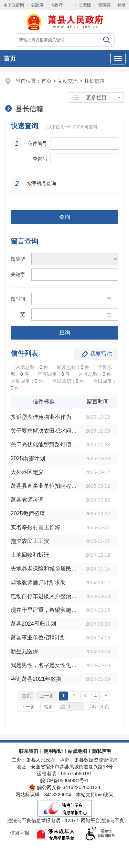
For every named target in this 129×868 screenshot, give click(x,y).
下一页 (28, 707)
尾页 (48, 707)
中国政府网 (14, 5)
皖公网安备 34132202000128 (64, 787)
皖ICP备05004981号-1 (64, 780)
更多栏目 (96, 98)
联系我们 (29, 751)
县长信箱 (94, 81)
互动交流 (68, 81)
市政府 (56, 5)
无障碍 (104, 5)
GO (93, 706)
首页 (10, 59)
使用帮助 (53, 751)
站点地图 (77, 751)
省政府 (37, 5)
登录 (121, 5)
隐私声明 (102, 751)
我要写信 (101, 354)
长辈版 (85, 5)
